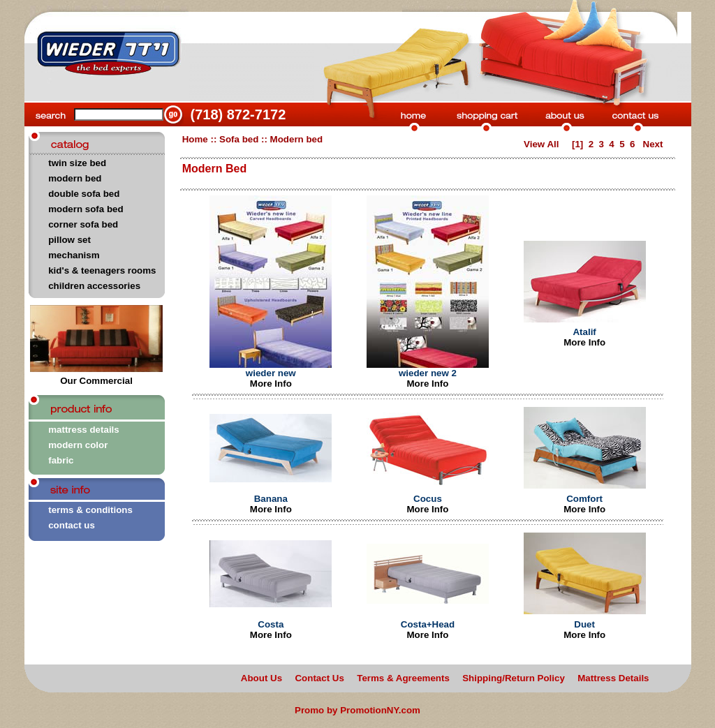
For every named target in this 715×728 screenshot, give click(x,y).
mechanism (74, 255)
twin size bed (77, 163)
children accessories (94, 286)
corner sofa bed (83, 224)
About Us (261, 678)
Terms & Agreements (403, 678)
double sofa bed (84, 194)
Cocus (428, 499)
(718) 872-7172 (238, 114)
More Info (271, 384)
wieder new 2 (428, 373)
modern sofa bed (86, 209)
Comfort (584, 499)
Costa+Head (428, 624)
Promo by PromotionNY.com (357, 710)
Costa (271, 624)
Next (654, 144)
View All (541, 144)
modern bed (75, 178)
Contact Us (319, 678)
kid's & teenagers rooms (102, 270)
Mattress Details (613, 678)
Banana (271, 499)
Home (195, 139)
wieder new (271, 373)
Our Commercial (96, 377)
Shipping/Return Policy (514, 678)
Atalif (584, 332)
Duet (584, 624)
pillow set (69, 240)
